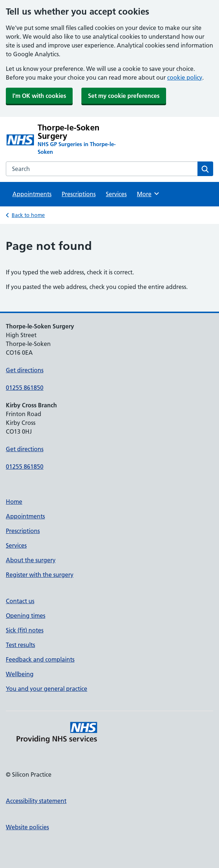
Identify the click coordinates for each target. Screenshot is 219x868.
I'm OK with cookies (39, 96)
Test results (20, 645)
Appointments (32, 194)
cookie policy (185, 77)
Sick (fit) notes (25, 630)
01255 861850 (25, 388)
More (148, 194)
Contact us (20, 601)
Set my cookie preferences (124, 96)
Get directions (25, 370)
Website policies (27, 827)
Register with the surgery (40, 575)
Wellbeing (20, 674)
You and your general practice (47, 689)
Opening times (26, 616)
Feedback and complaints (40, 659)
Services (116, 194)
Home (14, 502)
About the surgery (31, 560)
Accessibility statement (36, 801)
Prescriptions (79, 194)
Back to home (28, 215)
